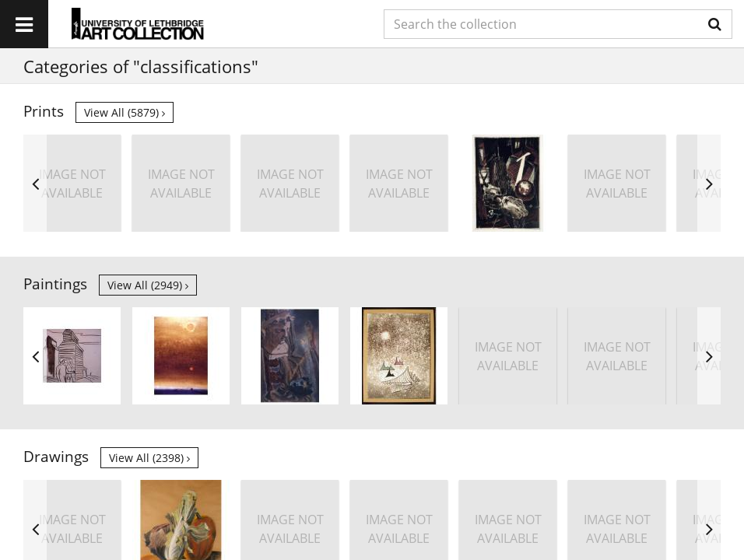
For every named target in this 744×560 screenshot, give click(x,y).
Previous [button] (35, 183)
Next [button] (709, 183)
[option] (72, 183)
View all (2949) (148, 285)
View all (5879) (125, 112)
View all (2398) (149, 458)
